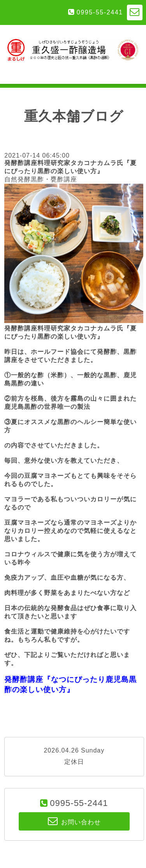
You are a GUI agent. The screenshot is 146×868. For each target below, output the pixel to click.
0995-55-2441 (100, 12)
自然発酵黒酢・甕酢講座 (41, 179)
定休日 (74, 762)
